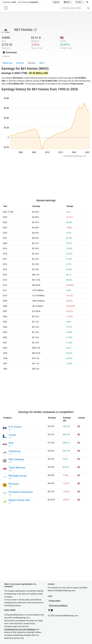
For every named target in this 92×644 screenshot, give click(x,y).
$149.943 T (34, 2)
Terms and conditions (58, 606)
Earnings (32, 63)
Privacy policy (55, 601)
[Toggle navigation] (6, 8)
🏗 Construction (10, 52)
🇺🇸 (67, 2)
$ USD (79, 2)
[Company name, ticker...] (75, 8)
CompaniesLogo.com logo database (20, 629)
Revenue (20, 63)
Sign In (56, 2)
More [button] (42, 63)
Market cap (7, 63)
